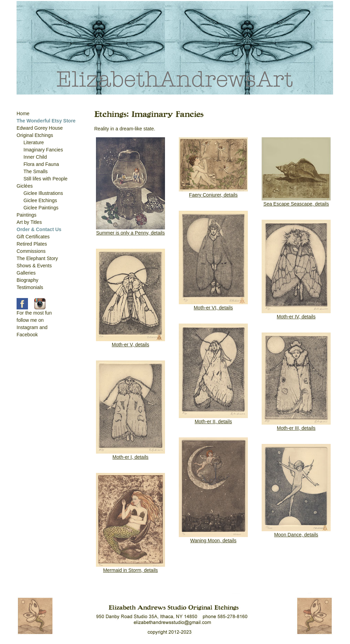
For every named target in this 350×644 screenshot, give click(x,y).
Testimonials (30, 287)
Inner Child (35, 157)
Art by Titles (29, 222)
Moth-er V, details (130, 345)
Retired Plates (32, 244)
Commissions (31, 251)
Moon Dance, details (296, 535)
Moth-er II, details (213, 422)
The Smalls (36, 171)
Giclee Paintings (41, 208)
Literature (34, 142)
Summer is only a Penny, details (131, 233)
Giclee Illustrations (43, 193)
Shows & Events (34, 266)
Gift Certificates (33, 237)
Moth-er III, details (296, 428)
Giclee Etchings (40, 200)
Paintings (27, 215)
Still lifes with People (46, 179)
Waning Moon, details (213, 541)
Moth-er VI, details (213, 308)
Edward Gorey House (40, 128)
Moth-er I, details (130, 457)
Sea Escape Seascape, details (296, 204)
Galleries (26, 273)
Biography (27, 280)
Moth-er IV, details (296, 317)
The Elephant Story (37, 258)
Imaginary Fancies (43, 150)
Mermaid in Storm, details (131, 570)
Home (23, 113)
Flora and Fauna (41, 164)
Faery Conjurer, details (213, 195)
